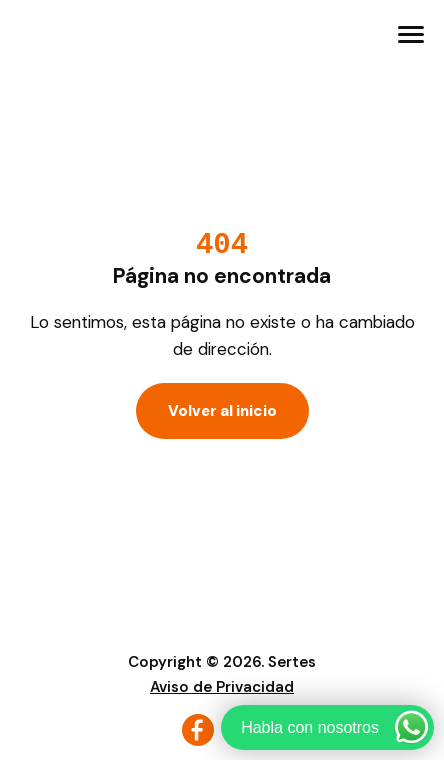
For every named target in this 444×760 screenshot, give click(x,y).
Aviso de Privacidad (222, 687)
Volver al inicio (222, 411)
